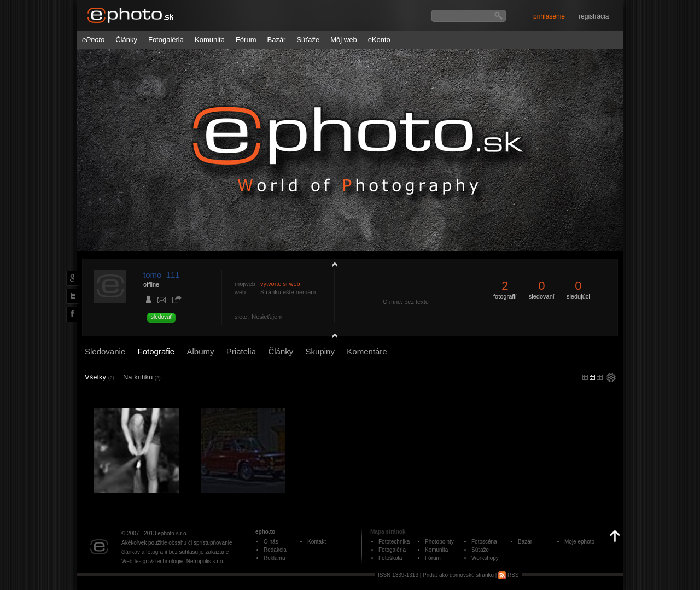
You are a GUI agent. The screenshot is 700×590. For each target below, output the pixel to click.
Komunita (210, 40)
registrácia (594, 16)
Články (126, 40)
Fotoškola (390, 558)
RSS (508, 575)
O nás (271, 542)
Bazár (276, 40)
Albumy (200, 351)
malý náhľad (592, 377)
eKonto (379, 40)
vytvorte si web (280, 284)
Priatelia (241, 351)
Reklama (274, 558)
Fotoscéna (484, 542)
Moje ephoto (579, 542)
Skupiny (320, 351)
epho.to (265, 532)
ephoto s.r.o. (173, 533)
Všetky (100, 377)
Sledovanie (105, 351)
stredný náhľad (600, 377)
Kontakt (317, 542)
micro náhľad (585, 377)
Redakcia (275, 550)
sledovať (161, 317)
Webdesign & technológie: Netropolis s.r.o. (173, 561)
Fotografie (156, 351)
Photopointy (439, 542)
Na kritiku (142, 377)
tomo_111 (162, 275)
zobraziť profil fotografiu (332, 264)
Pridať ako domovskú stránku (458, 575)
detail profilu (332, 338)
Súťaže (308, 40)
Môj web (343, 40)
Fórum (246, 40)
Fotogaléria (166, 40)
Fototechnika (394, 542)
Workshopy (485, 558)
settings (611, 378)
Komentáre (367, 351)
